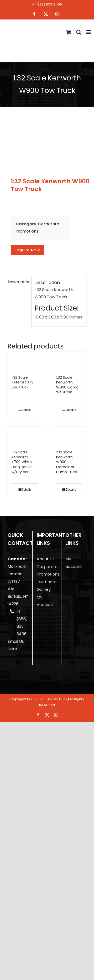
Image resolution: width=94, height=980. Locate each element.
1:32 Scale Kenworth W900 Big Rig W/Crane (67, 385)
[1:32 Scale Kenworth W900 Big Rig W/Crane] (69, 361)
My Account (45, 601)
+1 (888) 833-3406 (47, 4)
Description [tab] (18, 282)
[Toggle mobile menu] (89, 32)
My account (74, 563)
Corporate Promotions (47, 570)
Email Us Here (16, 645)
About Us (45, 559)
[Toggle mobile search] (79, 32)
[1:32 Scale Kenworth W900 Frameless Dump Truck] (69, 436)
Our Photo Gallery (47, 586)
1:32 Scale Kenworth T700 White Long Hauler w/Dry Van (22, 462)
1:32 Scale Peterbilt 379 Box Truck (23, 382)
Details (26, 410)
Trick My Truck (56, 699)
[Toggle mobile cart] (69, 32)
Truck (62, 297)
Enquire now (27, 250)
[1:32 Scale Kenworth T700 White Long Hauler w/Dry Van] (25, 436)
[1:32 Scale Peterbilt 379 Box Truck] (25, 361)
